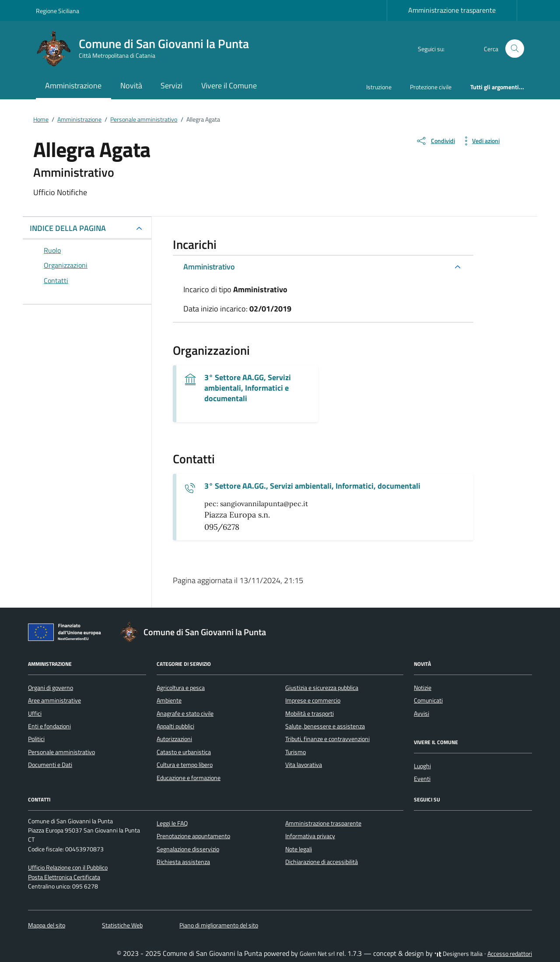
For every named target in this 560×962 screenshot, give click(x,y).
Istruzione (379, 87)
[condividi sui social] (435, 141)
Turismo (296, 752)
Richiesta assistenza (183, 862)
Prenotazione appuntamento (193, 836)
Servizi (171, 86)
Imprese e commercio (313, 700)
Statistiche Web (122, 925)
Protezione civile (431, 87)
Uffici (35, 714)
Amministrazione (73, 86)
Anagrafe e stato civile (185, 714)
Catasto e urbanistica (184, 752)
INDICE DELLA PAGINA (68, 228)
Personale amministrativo (61, 752)
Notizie (423, 688)
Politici (36, 739)
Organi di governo (51, 688)
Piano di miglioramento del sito (219, 925)
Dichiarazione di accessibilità (322, 862)
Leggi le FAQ (172, 823)
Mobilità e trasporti (310, 714)
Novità (131, 86)
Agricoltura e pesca (181, 688)
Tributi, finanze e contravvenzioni (327, 739)
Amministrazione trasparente (452, 10)
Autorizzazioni (174, 739)
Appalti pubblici (175, 726)
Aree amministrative (54, 700)
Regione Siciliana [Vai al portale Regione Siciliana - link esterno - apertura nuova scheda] (58, 11)
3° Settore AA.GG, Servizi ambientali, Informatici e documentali (248, 388)
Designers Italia (458, 954)
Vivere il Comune (229, 86)
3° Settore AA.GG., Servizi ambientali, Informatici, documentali (312, 486)
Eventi (422, 779)
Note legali (299, 849)
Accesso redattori (510, 954)
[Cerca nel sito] (515, 49)
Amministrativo (209, 267)
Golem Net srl (317, 954)
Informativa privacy (310, 836)
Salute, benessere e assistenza (325, 726)
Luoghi (422, 766)
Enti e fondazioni (49, 726)
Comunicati (428, 700)
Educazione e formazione (189, 778)
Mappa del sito (47, 925)
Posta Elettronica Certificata (64, 877)
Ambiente (169, 700)
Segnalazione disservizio (188, 849)
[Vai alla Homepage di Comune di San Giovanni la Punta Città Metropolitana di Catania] (148, 49)
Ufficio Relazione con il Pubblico (68, 868)
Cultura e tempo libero (185, 765)
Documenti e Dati (50, 765)
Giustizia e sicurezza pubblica (322, 688)
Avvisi (422, 714)
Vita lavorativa (304, 765)
